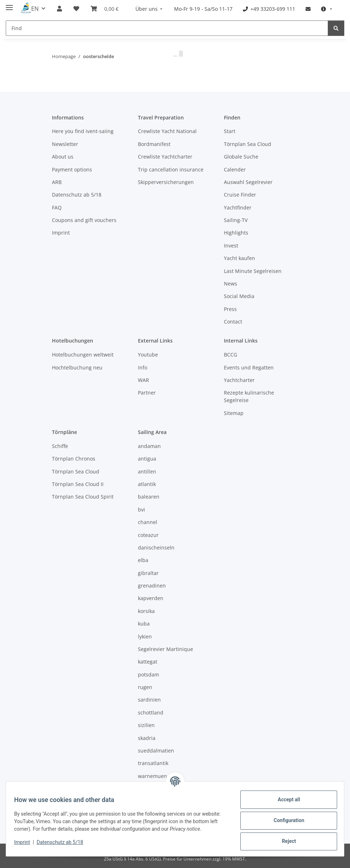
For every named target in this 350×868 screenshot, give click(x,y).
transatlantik (153, 763)
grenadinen (152, 586)
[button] (59, 9)
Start (230, 131)
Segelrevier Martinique (166, 649)
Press (230, 309)
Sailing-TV (236, 220)
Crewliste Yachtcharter (165, 157)
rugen (145, 687)
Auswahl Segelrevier (248, 182)
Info (143, 367)
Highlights (236, 233)
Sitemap (234, 413)
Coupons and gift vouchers (84, 220)
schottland (151, 713)
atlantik (147, 484)
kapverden (151, 598)
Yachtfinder (238, 207)
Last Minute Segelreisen (253, 271)
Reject (286, 841)
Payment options (72, 169)
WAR (143, 380)
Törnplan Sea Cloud (248, 144)
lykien (145, 636)
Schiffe (60, 446)
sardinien (149, 700)
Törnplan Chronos (74, 459)
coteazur (148, 535)
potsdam (148, 674)
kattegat (148, 662)
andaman (149, 446)
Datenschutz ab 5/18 (63, 842)
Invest (231, 246)
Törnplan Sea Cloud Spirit (83, 497)
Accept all (286, 799)
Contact (233, 322)
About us (63, 157)
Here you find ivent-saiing (83, 131)
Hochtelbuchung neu (77, 367)
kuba (144, 624)
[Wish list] (76, 9)
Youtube (148, 355)
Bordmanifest (154, 144)
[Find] (167, 28)
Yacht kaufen (239, 258)
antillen (147, 471)
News (231, 284)
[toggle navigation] (9, 4)
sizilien (146, 725)
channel (148, 522)
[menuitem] (150, 9)
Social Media (239, 296)
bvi (142, 510)
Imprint (25, 842)
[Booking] (105, 9)
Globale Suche (241, 157)
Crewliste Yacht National (167, 131)
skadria (147, 738)
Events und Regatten (249, 367)
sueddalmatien (156, 751)
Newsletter (65, 144)
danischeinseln (156, 548)
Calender (235, 169)
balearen (149, 497)
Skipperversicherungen (166, 182)
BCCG (231, 355)
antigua (147, 459)
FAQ (57, 207)
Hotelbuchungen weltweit (83, 355)
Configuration (285, 820)
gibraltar (148, 573)
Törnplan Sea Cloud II (78, 484)
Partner (147, 393)
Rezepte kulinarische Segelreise (249, 396)
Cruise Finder (240, 195)
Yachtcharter (239, 380)
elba (143, 560)
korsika (146, 611)
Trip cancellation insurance (171, 169)
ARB (57, 182)
